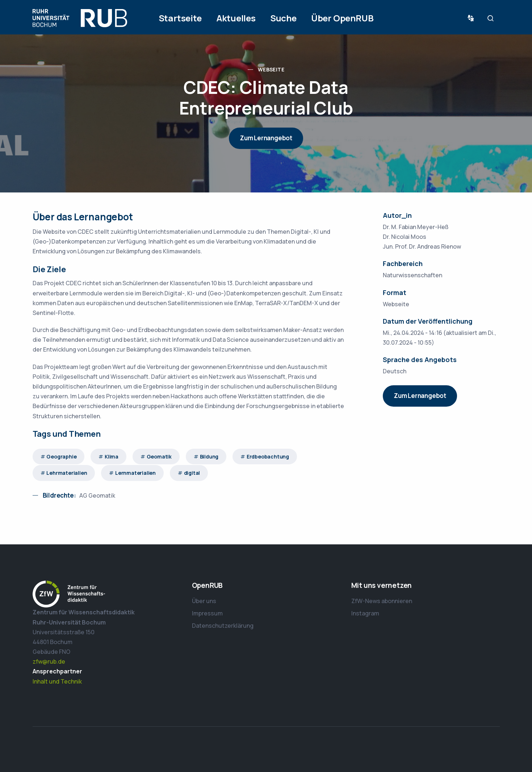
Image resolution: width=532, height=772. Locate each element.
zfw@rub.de (49, 661)
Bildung (209, 456)
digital (192, 473)
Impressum (207, 613)
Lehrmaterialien (67, 473)
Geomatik (159, 456)
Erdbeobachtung (268, 456)
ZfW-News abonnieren (382, 601)
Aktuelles (236, 18)
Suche (283, 18)
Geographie (61, 456)
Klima (112, 456)
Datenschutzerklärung (223, 626)
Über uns (204, 601)
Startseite (180, 18)
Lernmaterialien (135, 473)
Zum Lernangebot (266, 138)
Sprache (472, 18)
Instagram (365, 613)
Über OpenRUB (342, 18)
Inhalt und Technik (57, 681)
